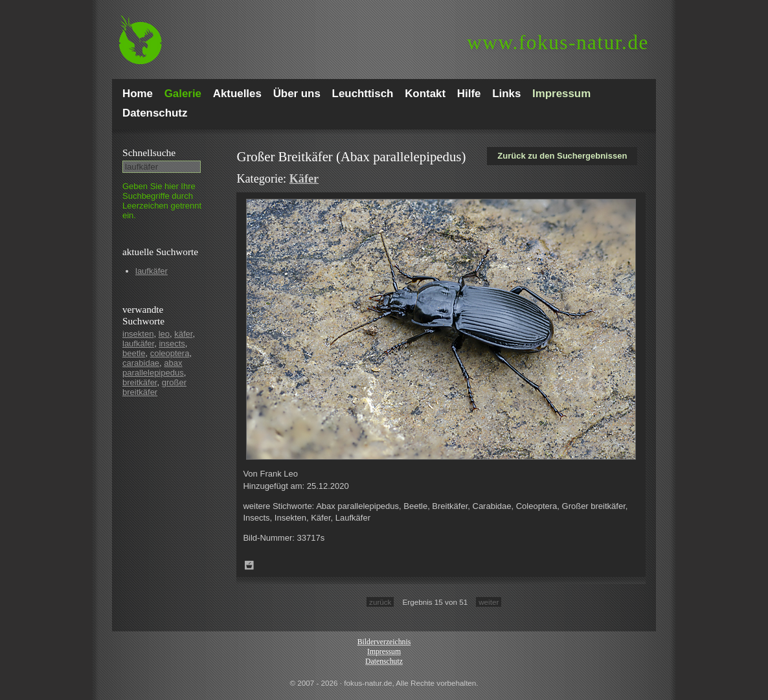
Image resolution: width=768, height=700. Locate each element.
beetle (134, 353)
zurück (380, 602)
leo (164, 334)
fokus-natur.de (558, 42)
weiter (489, 602)
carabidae (141, 363)
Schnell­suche (149, 152)
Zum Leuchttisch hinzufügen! (249, 565)
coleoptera (170, 353)
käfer (183, 334)
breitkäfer (140, 382)
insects (172, 344)
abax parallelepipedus (153, 368)
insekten (138, 334)
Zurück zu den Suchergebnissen (562, 156)
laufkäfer (152, 271)
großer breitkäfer (154, 387)
